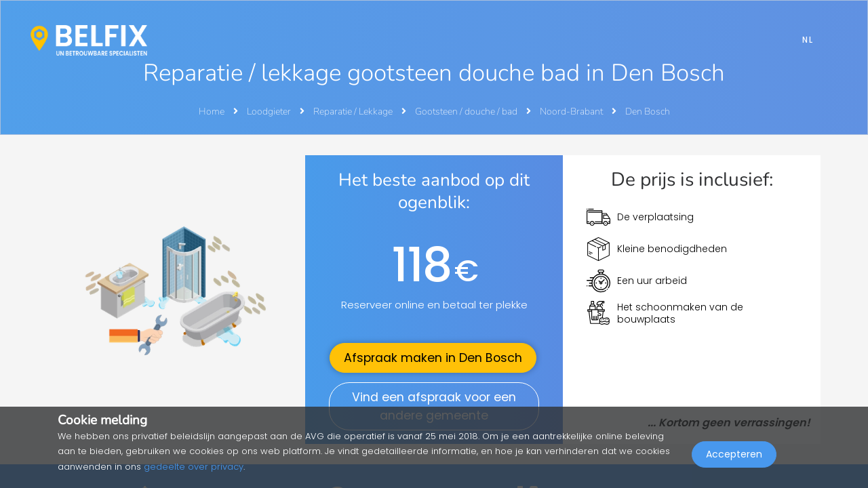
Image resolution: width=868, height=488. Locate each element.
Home (212, 111)
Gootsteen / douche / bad (467, 111)
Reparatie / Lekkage (354, 111)
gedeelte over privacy (194, 467)
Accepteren (734, 458)
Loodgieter (270, 111)
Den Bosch (648, 111)
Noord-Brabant (572, 111)
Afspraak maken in (433, 358)
